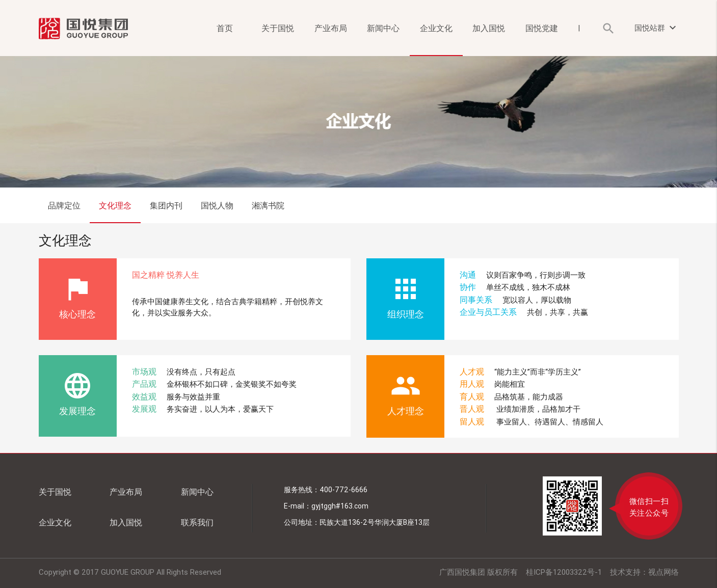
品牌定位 (64, 205)
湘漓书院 (268, 205)
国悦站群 (657, 28)
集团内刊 (166, 205)
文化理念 (115, 205)
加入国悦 (489, 28)
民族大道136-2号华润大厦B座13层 (375, 522)
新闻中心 (383, 28)
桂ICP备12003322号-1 (564, 572)
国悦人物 (217, 205)
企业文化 (436, 28)
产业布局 (331, 28)
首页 (225, 28)
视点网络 (663, 572)
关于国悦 (278, 28)
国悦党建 (542, 28)
